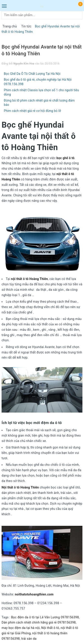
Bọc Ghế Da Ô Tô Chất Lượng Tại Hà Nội (32, 74)
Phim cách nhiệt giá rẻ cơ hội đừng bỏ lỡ (32, 111)
